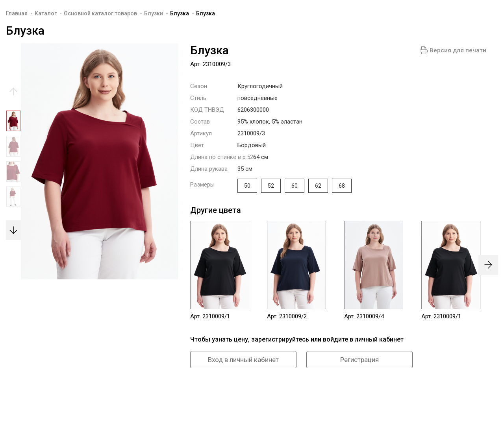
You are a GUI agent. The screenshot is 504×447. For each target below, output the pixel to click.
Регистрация (359, 360)
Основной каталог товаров (100, 13)
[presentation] (488, 265)
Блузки (154, 13)
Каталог (46, 13)
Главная (17, 13)
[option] (13, 123)
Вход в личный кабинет (243, 360)
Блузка (180, 13)
